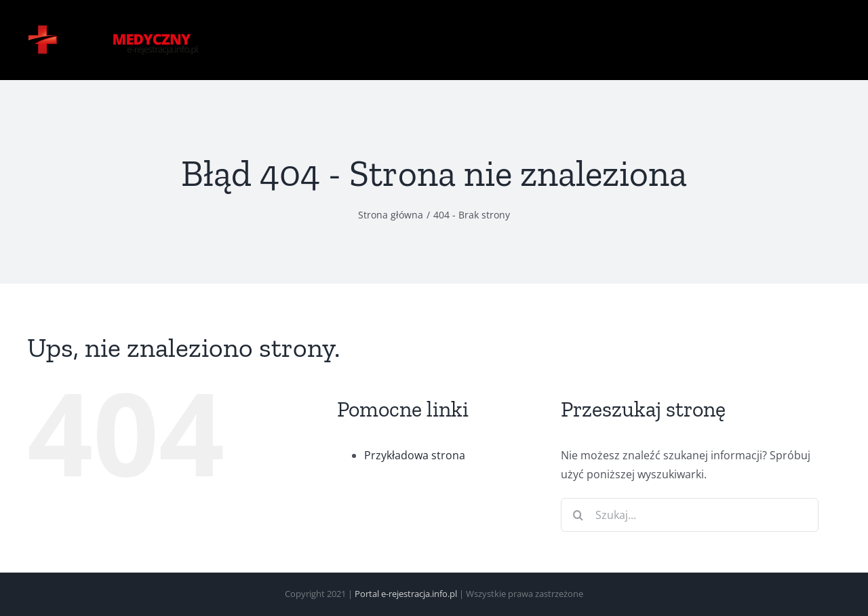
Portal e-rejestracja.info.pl (406, 594)
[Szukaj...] (690, 515)
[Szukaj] (578, 515)
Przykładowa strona (415, 455)
